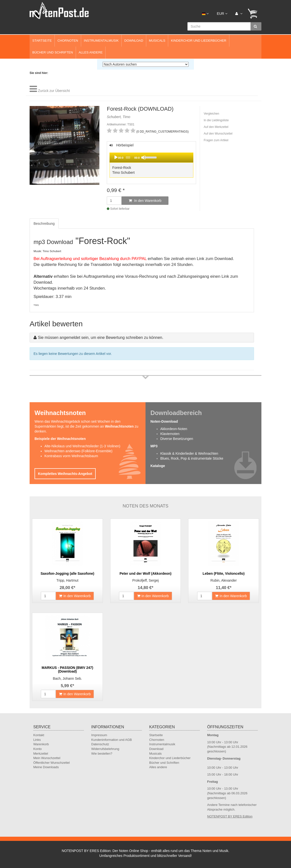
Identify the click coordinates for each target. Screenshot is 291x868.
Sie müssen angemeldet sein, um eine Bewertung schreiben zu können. (100, 338)
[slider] (128, 157)
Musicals (157, 41)
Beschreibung (44, 224)
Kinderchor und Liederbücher (199, 41)
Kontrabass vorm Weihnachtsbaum (71, 456)
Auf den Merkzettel (216, 127)
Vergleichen (211, 114)
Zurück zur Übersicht (54, 91)
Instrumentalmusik (101, 41)
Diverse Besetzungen (177, 439)
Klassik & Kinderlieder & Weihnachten (189, 453)
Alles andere (91, 52)
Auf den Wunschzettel (218, 134)
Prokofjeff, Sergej (145, 580)
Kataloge (158, 466)
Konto (37, 749)
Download (134, 41)
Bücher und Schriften (53, 52)
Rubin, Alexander (224, 580)
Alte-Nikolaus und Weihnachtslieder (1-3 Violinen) (82, 446)
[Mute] (144, 157)
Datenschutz (100, 744)
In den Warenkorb (145, 201)
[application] (151, 157)
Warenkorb (41, 744)
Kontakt (39, 735)
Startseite (42, 41)
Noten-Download (164, 421)
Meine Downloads (46, 767)
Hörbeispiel (151, 161)
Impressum (99, 735)
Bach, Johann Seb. (67, 678)
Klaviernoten (170, 434)
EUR (222, 14)
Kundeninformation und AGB (112, 740)
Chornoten (68, 41)
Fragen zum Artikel (216, 140)
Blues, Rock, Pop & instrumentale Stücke (192, 458)
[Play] (116, 157)
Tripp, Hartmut (67, 580)
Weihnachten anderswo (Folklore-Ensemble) (78, 451)
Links (37, 740)
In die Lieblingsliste (216, 120)
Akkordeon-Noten (174, 429)
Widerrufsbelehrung (105, 749)
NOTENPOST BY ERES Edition (230, 816)
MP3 (154, 446)
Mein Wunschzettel (47, 758)
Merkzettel (41, 754)
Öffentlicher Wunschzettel (52, 763)
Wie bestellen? (102, 754)
